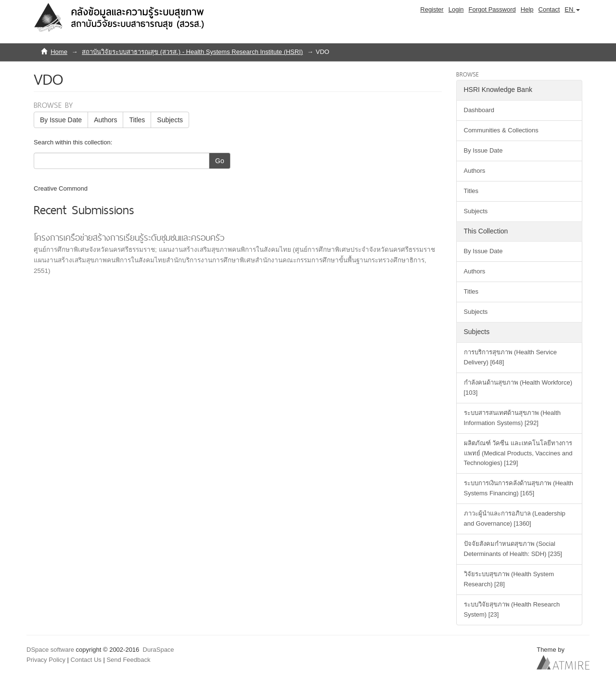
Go (220, 161)
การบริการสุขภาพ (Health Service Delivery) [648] (510, 357)
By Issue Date (61, 120)
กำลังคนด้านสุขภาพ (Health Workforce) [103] (518, 387)
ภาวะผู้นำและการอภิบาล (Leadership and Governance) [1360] (515, 518)
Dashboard (479, 110)
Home (59, 52)
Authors (105, 120)
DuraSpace (159, 650)
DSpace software (50, 650)
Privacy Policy (46, 660)
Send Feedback (128, 660)
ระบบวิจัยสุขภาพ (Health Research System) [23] (512, 609)
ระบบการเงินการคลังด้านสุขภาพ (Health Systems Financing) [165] (519, 488)
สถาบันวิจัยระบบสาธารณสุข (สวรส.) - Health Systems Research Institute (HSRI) (192, 52)
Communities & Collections (501, 130)
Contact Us (86, 660)
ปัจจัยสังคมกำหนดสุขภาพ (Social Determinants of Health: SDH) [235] (513, 549)
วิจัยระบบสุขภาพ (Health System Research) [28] (509, 579)
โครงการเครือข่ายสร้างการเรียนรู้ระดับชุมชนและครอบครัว (129, 238)
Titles (137, 120)
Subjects (170, 120)
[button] (572, 10)
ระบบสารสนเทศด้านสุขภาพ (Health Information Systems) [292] (513, 418)
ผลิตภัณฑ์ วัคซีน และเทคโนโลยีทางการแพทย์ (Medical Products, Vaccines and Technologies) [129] (518, 453)
